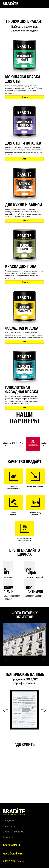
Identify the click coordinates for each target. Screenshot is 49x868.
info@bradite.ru (11, 845)
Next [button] (43, 444)
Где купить (9, 826)
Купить (25, 97)
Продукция (9, 821)
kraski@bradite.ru (13, 854)
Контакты (8, 837)
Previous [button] (6, 444)
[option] (16, 444)
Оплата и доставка (13, 832)
